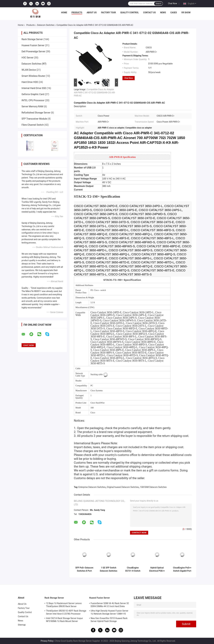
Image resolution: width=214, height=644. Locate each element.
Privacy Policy (47, 641)
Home (64, 13)
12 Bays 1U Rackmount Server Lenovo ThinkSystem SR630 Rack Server (64, 605)
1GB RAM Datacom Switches (153, 487)
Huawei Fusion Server (33, 45)
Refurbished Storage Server (36, 113)
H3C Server (27, 58)
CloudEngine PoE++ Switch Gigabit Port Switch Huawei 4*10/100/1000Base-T (182, 569)
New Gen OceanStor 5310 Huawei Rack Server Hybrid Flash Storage (109, 620)
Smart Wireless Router (33, 76)
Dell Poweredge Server (33, 51)
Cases (174, 13)
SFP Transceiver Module (34, 119)
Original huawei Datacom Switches (123, 487)
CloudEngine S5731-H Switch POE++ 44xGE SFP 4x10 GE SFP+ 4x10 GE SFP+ (133, 569)
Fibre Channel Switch (33, 125)
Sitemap (22, 625)
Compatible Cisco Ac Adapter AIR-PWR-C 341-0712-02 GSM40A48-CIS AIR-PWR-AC (95, 93)
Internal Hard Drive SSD (34, 88)
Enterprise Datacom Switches (92, 487)
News (163, 13)
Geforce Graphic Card (33, 94)
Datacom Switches (46, 25)
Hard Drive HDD (30, 82)
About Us (92, 13)
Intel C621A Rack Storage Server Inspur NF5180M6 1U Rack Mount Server (64, 620)
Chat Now (172, 3)
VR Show (186, 13)
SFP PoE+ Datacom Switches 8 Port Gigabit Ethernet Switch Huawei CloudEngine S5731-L (84, 569)
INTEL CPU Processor (33, 100)
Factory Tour (108, 13)
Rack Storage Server (32, 39)
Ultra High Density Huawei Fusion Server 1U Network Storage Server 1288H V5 (109, 612)
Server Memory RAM (32, 106)
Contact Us (149, 13)
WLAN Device (29, 70)
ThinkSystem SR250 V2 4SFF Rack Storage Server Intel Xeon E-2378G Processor (66, 612)
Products (77, 13)
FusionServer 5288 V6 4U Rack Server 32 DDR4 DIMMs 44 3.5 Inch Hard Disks (110, 605)
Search (158, 4)
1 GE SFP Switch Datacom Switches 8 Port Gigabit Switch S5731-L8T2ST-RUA (109, 569)
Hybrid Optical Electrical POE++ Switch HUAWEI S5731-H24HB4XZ (157, 569)
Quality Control (130, 13)
